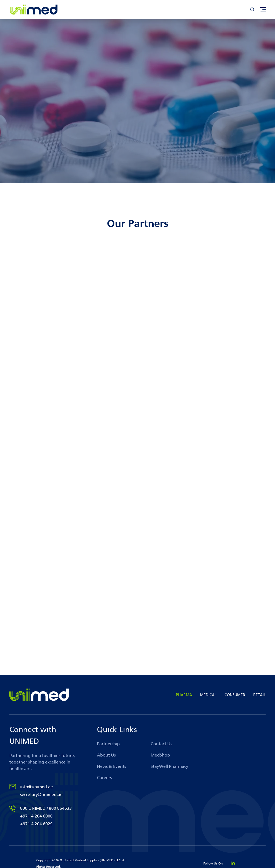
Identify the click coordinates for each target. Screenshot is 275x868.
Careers (104, 778)
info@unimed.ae (37, 787)
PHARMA (184, 695)
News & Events (111, 766)
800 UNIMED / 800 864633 (46, 808)
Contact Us (161, 744)
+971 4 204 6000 (36, 816)
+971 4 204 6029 (36, 824)
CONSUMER (235, 695)
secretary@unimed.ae (41, 795)
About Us (106, 755)
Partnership (108, 744)
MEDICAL (208, 695)
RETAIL (259, 695)
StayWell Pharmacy (169, 766)
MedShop (160, 755)
